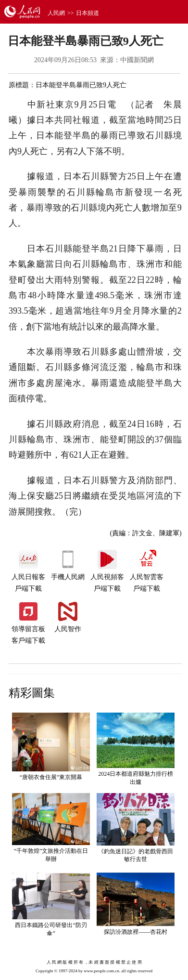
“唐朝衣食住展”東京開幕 (51, 777)
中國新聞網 (137, 60)
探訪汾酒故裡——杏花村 (136, 932)
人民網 (56, 13)
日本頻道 (88, 13)
